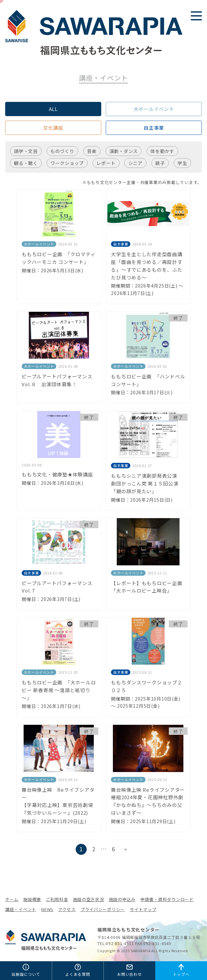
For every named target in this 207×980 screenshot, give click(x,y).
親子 (160, 163)
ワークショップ (67, 163)
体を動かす (162, 151)
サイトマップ (143, 909)
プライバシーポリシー (103, 909)
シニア (136, 163)
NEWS (47, 909)
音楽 (92, 151)
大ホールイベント (154, 109)
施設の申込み (122, 899)
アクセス (67, 909)
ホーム (12, 899)
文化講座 (53, 128)
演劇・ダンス (124, 151)
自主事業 (154, 128)
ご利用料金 (57, 899)
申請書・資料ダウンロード (167, 899)
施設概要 (32, 899)
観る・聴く (26, 163)
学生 (182, 163)
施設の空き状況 (89, 899)
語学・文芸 (26, 151)
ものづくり (62, 151)
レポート (106, 163)
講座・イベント (21, 909)
